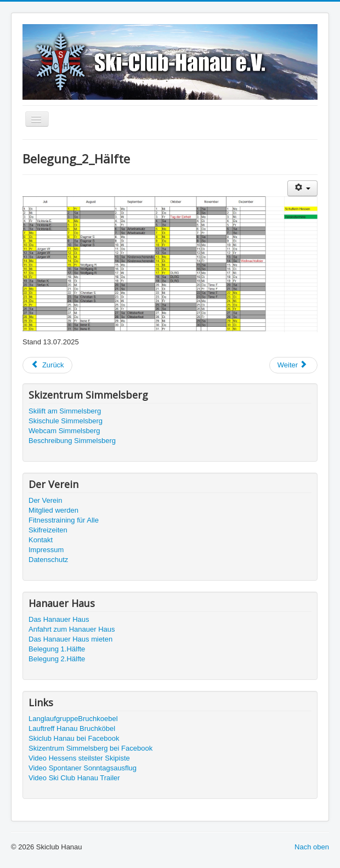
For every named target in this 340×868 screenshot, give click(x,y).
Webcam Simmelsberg (64, 431)
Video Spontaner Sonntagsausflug (83, 768)
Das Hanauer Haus (59, 619)
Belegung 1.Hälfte (57, 649)
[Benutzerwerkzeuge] (302, 188)
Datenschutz (48, 560)
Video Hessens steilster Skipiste (79, 758)
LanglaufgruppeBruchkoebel (73, 719)
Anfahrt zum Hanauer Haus (72, 629)
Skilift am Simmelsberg (65, 411)
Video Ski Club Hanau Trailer (74, 778)
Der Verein (45, 500)
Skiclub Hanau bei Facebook (74, 738)
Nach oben (312, 847)
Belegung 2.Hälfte (57, 659)
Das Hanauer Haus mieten (70, 639)
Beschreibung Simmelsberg (72, 441)
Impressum (46, 550)
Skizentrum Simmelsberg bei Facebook (90, 748)
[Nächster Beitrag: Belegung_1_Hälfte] (293, 365)
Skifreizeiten (48, 530)
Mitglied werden (53, 510)
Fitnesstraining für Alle (64, 520)
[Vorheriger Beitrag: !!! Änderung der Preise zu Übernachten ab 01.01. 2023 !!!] (47, 365)
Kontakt (41, 540)
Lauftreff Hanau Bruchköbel (72, 728)
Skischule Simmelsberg (66, 421)
